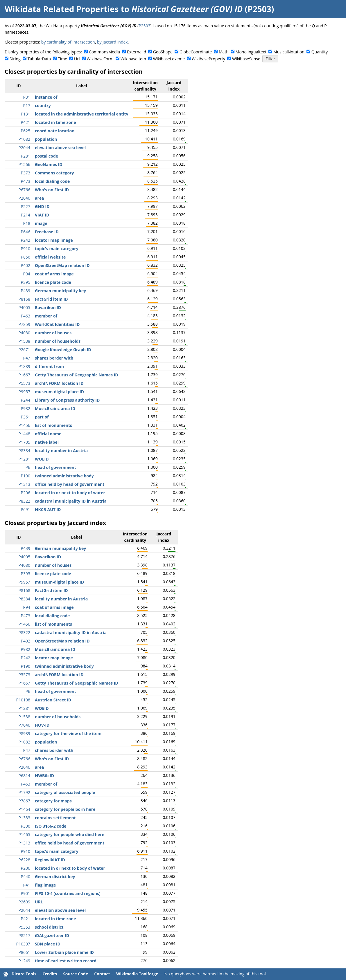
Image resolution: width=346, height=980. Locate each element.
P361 (26, 417)
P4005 (24, 307)
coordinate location (55, 131)
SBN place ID (48, 944)
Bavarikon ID (48, 307)
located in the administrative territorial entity (82, 114)
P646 (26, 232)
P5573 (24, 383)
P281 (26, 156)
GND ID (42, 206)
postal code (46, 156)
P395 (26, 282)
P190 (26, 476)
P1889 (24, 366)
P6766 (24, 190)
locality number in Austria (61, 451)
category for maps (53, 801)
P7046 (24, 725)
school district (49, 927)
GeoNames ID (49, 164)
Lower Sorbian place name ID (64, 952)
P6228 (24, 860)
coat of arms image (54, 274)
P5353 (24, 927)
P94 (27, 274)
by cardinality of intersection (68, 42)
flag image (45, 885)
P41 (27, 885)
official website (50, 257)
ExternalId (137, 52)
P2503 (144, 26)
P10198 (23, 700)
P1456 (24, 425)
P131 (26, 114)
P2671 (24, 350)
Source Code (76, 974)
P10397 (23, 944)
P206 (26, 493)
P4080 (24, 333)
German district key (55, 877)
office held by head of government (70, 484)
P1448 (24, 434)
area (40, 198)
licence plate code (53, 282)
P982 (26, 408)
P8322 (24, 501)
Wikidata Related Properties (62, 9)
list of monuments (53, 425)
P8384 (24, 451)
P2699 (24, 902)
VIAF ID (42, 215)
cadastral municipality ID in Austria (71, 501)
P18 (27, 223)
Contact (102, 974)
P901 (26, 893)
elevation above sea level (60, 148)
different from (49, 366)
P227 (26, 206)
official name (48, 434)
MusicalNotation (289, 52)
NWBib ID (44, 776)
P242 (26, 240)
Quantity (320, 52)
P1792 (24, 792)
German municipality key (60, 291)
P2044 (24, 148)
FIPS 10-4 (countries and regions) (68, 893)
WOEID (42, 459)
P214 (26, 215)
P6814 (24, 776)
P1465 (24, 834)
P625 (26, 131)
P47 (27, 358)
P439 (26, 291)
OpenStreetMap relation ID (62, 265)
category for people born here (65, 809)
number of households (58, 341)
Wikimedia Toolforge (137, 974)
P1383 (24, 818)
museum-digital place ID (59, 392)
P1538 (24, 341)
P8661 (24, 952)
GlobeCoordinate (196, 52)
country (43, 105)
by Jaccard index (112, 42)
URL (39, 902)
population (46, 139)
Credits (50, 974)
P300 (26, 826)
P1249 (24, 961)
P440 (26, 877)
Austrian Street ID (53, 700)
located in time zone (55, 122)
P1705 (24, 442)
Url (77, 59)
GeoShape (163, 52)
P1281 (24, 459)
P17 (27, 105)
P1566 (24, 164)
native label (47, 442)
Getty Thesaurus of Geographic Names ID (77, 375)
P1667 (24, 375)
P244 (26, 400)
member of (46, 316)
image (41, 223)
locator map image (54, 240)
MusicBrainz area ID (55, 408)
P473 (26, 181)
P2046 (24, 198)
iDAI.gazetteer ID (52, 935)
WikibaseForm (100, 59)
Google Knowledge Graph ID (63, 350)
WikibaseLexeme (169, 59)
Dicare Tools (24, 974)
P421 (26, 122)
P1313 (24, 484)
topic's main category (57, 249)
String (15, 59)
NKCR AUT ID (48, 509)
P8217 (24, 935)
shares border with (54, 358)
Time (62, 59)
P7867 (24, 801)
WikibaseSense (246, 59)
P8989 (24, 733)
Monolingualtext (251, 52)
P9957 (24, 392)
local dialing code (52, 181)
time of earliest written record (66, 961)
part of (42, 417)
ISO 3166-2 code (51, 826)
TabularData (39, 59)
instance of (46, 97)
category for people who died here (70, 834)
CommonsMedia (104, 52)
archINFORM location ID (59, 383)
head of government (55, 467)
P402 (26, 265)
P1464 (24, 809)
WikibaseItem (133, 59)
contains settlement (55, 818)
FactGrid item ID (51, 299)
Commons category (54, 173)
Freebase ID (47, 232)
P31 (27, 97)
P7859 (24, 324)
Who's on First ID (52, 190)
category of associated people (65, 792)
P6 (28, 467)
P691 (26, 509)
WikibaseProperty (208, 59)
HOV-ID (42, 725)
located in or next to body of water (70, 493)
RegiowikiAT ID (50, 860)
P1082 (24, 139)
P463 (26, 316)
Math (224, 52)
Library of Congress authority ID (67, 400)
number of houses (53, 333)
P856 (26, 257)
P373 (26, 173)
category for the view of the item (68, 733)
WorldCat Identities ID (57, 324)
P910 (26, 249)
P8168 (24, 299)
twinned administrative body (64, 476)
